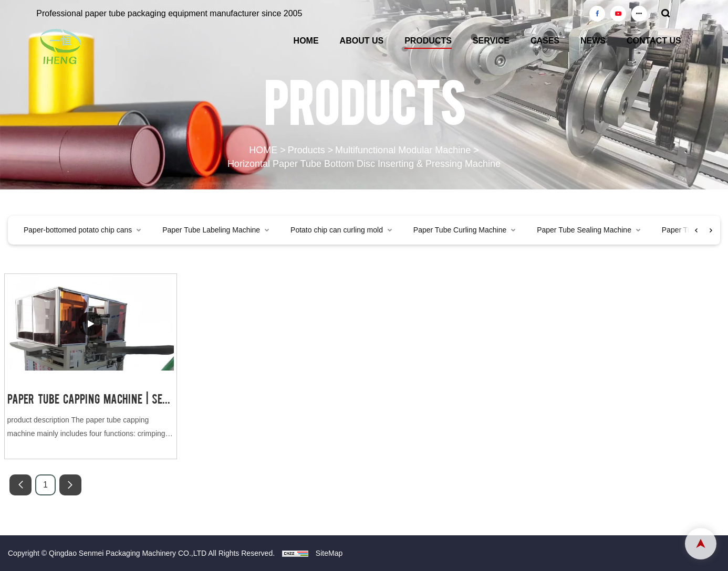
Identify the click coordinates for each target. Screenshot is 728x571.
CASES (545, 41)
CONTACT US (654, 41)
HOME (306, 41)
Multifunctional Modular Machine (403, 151)
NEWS (593, 41)
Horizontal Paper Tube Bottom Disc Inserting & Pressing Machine (364, 164)
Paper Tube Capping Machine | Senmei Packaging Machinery (91, 398)
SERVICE (491, 41)
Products (306, 151)
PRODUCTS (428, 41)
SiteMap (329, 553)
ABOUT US (362, 41)
